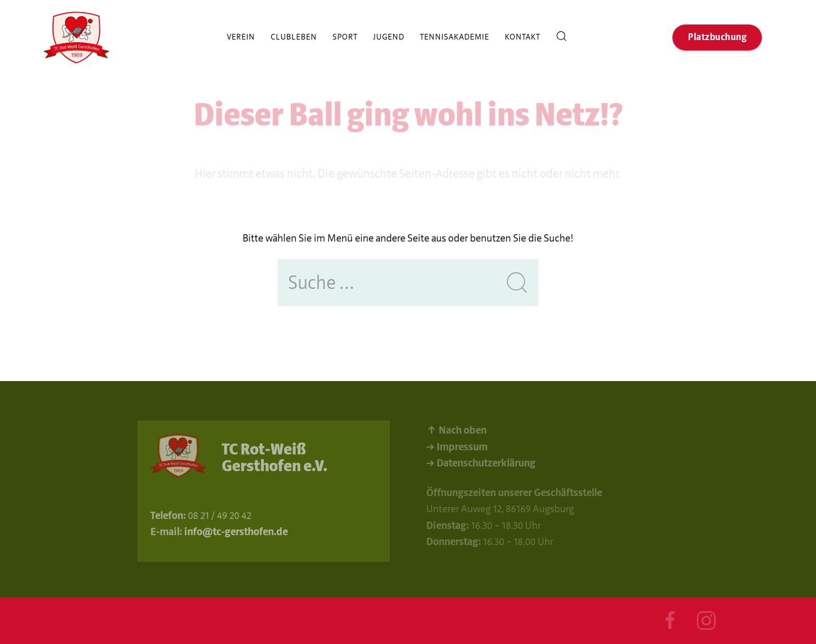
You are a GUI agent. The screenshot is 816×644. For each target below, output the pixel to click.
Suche (562, 37)
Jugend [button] (389, 37)
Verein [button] (241, 37)
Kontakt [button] (522, 37)
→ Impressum (457, 448)
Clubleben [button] (294, 37)
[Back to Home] (77, 37)
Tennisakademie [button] (455, 37)
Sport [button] (345, 37)
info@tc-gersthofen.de (236, 533)
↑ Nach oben (456, 432)
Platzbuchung (717, 37)
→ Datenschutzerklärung (481, 465)
